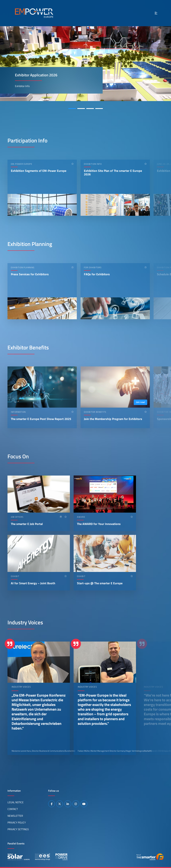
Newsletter (15, 816)
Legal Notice (16, 802)
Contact (13, 809)
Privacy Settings (18, 829)
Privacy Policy (17, 823)
